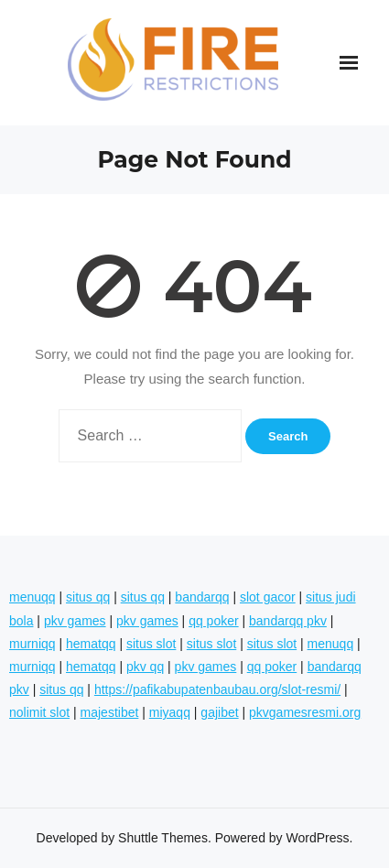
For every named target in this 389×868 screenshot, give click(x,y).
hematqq (91, 644)
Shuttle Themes (163, 838)
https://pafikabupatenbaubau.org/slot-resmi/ (217, 689)
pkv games (75, 621)
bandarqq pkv (288, 621)
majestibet (110, 712)
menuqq (32, 597)
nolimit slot (39, 712)
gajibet (219, 712)
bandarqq (202, 597)
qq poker (213, 621)
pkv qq (145, 667)
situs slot (151, 644)
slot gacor (268, 597)
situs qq (88, 597)
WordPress (318, 838)
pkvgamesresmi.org (305, 712)
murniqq (32, 644)
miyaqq (170, 712)
